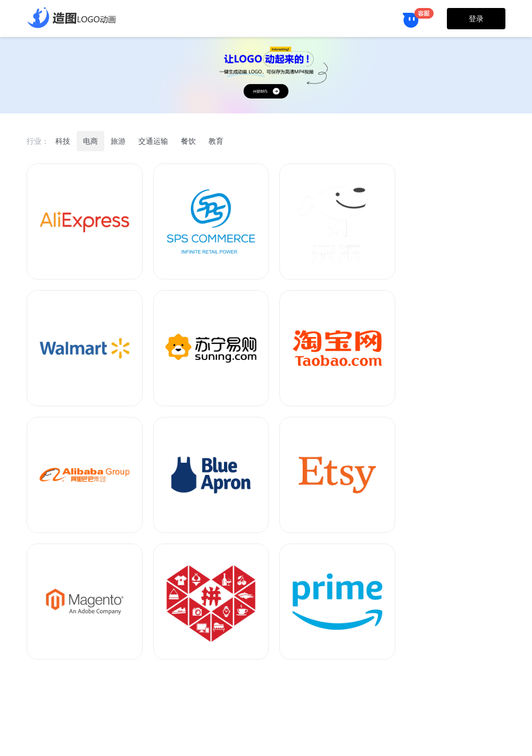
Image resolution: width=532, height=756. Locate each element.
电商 (90, 141)
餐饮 (188, 141)
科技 (63, 141)
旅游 (118, 141)
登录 (476, 19)
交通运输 (153, 141)
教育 (216, 141)
